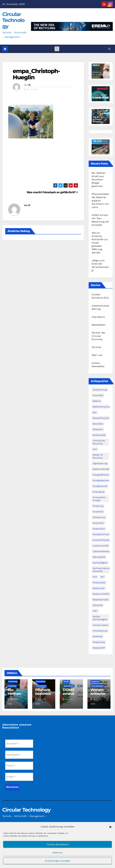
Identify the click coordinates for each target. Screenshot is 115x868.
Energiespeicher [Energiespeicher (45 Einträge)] (101, 480)
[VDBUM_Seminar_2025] (101, 147)
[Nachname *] (19, 755)
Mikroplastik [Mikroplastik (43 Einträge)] (99, 557)
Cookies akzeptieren (58, 844)
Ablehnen (58, 853)
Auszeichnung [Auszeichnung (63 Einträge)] (100, 390)
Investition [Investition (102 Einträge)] (98, 512)
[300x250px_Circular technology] (101, 116)
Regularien (95, 681)
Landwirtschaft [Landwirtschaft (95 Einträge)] (101, 546)
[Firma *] (19, 766)
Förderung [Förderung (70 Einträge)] (98, 506)
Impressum (98, 317)
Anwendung (13, 681)
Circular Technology (13, 20)
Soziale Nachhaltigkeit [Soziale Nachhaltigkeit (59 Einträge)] (100, 618)
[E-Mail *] (19, 777)
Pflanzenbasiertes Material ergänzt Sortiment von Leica (100, 201)
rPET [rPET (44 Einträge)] (95, 611)
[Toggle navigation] (57, 49)
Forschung (12, 686)
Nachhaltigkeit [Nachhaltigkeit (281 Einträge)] (100, 563)
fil (29, 85)
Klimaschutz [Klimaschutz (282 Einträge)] (99, 517)
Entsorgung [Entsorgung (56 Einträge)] (98, 492)
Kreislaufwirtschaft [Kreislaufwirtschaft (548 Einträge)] (103, 534)
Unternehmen (41, 686)
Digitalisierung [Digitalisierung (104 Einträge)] (100, 463)
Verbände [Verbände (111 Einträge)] (98, 636)
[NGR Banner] (101, 71)
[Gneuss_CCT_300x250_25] (101, 94)
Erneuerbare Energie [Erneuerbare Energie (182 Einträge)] (99, 499)
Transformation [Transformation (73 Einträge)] (101, 625)
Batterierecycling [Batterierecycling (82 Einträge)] (101, 407)
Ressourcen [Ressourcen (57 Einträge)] (99, 588)
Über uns (97, 355)
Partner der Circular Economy (99, 336)
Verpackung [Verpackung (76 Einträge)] (99, 642)
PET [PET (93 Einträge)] (102, 577)
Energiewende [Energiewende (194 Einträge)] (100, 486)
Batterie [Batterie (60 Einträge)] (97, 401)
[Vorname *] (19, 744)
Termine (96, 347)
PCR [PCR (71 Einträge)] (95, 577)
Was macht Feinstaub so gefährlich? (52, 192)
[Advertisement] (43, 162)
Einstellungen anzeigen (58, 861)
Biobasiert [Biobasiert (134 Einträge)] (98, 429)
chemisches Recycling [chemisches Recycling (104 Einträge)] (99, 442)
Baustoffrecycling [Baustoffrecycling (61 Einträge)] (102, 418)
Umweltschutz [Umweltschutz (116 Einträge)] (100, 631)
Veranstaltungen (97, 686)
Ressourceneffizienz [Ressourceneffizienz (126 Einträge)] (103, 594)
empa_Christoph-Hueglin (36, 74)
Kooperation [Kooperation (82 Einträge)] (99, 529)
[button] (110, 827)
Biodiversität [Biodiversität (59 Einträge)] (99, 435)
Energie (66, 681)
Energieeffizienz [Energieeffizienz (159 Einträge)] (101, 475)
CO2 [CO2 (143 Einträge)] (95, 449)
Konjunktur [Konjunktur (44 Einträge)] (98, 523)
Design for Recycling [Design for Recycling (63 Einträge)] (98, 456)
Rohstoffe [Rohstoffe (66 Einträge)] (98, 605)
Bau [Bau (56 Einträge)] (95, 412)
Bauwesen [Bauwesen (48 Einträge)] (98, 424)
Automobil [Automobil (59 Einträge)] (98, 395)
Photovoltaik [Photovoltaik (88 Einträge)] (99, 583)
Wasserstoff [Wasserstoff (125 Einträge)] (99, 648)
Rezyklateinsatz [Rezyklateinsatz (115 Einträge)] (101, 600)
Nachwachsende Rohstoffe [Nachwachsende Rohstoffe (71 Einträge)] (101, 570)
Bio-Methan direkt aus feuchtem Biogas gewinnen (99, 180)
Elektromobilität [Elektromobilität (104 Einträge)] (101, 469)
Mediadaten (99, 325)
